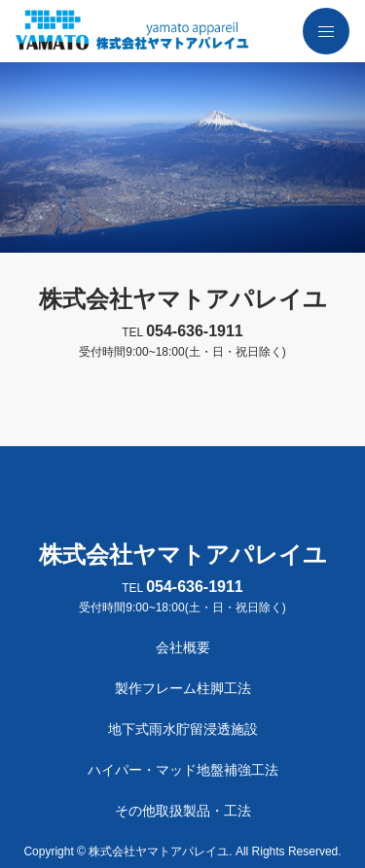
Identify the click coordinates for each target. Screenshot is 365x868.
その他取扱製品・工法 (183, 811)
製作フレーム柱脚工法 (183, 688)
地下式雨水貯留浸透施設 (183, 729)
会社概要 (183, 647)
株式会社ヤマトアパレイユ (183, 299)
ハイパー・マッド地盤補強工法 (183, 770)
